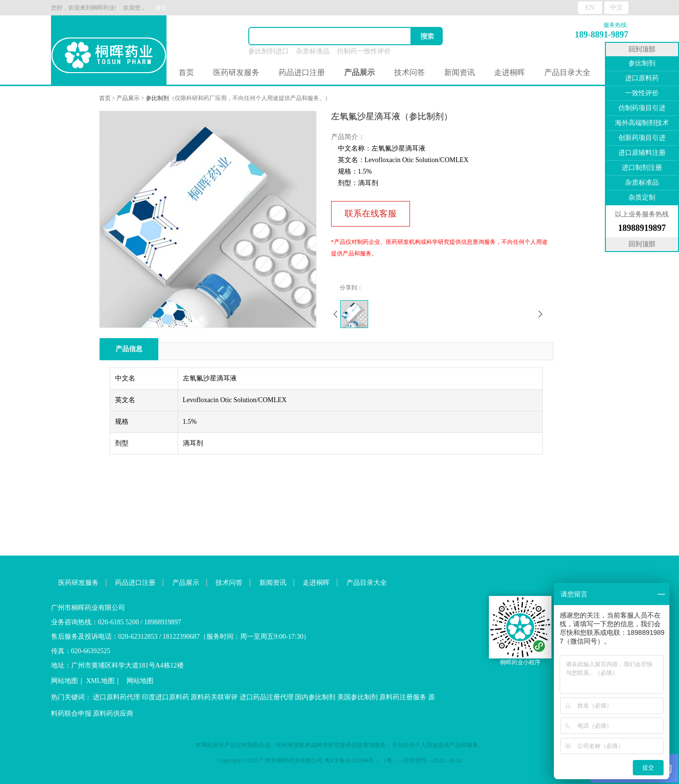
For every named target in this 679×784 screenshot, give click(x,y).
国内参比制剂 (315, 697)
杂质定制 (642, 197)
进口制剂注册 (642, 168)
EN (590, 7)
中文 (616, 7)
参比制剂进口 (269, 51)
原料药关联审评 (214, 697)
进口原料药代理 (116, 697)
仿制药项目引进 (642, 108)
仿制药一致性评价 (364, 51)
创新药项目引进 (642, 138)
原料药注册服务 (403, 697)
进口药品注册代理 (267, 697)
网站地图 (64, 681)
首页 (186, 72)
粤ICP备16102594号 (349, 760)
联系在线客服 (371, 214)
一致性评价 (642, 93)
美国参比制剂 (358, 697)
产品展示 (128, 98)
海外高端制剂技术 (642, 123)
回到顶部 (642, 49)
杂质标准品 (313, 51)
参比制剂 (157, 98)
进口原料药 (642, 78)
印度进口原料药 (166, 697)
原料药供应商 (113, 714)
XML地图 (100, 681)
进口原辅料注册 (642, 153)
